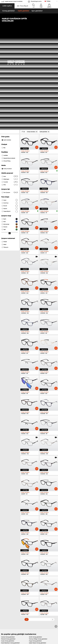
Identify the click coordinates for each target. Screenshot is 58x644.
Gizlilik (13, 634)
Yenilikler (5, 59)
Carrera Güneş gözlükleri (8, 541)
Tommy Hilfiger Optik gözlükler (37, 556)
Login (41, 7)
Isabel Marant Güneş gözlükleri (37, 546)
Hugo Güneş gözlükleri (35, 545)
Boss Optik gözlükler (7, 564)
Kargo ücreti (23, 604)
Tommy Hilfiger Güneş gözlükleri (38, 543)
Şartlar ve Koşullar (6, 634)
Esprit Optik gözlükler (7, 562)
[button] (7, 6)
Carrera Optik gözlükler (34, 558)
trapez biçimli (10, 115)
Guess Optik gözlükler (7, 560)
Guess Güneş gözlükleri (8, 545)
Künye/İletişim (5, 636)
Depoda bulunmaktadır (8, 62)
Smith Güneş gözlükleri (35, 541)
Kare (10, 80)
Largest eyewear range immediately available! (14, 2)
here (43, 583)
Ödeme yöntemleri (25, 602)
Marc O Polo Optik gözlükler (9, 556)
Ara (34, 7)
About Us (4, 599)
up (56, 634)
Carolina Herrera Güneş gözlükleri (38, 548)
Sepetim (49, 7)
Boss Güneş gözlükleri (7, 548)
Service (22, 599)
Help (40, 599)
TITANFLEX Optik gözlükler (35, 560)
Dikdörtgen (10, 83)
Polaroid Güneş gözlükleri (8, 543)
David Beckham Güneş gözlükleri (10, 546)
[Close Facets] (10, 35)
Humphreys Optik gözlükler (9, 558)
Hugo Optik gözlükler (34, 562)
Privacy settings (5, 602)
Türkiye (48, 1)
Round (10, 109)
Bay (4, 51)
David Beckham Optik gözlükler (37, 564)
